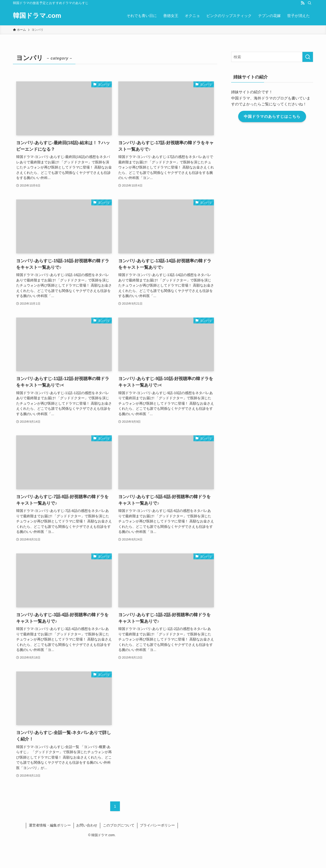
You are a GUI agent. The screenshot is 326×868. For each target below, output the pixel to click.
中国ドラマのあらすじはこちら (272, 116)
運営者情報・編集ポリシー (50, 825)
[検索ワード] (272, 57)
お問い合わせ (87, 825)
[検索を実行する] (308, 57)
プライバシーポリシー (157, 825)
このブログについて (119, 825)
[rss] (303, 3)
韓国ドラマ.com (37, 16)
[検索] (310, 3)
